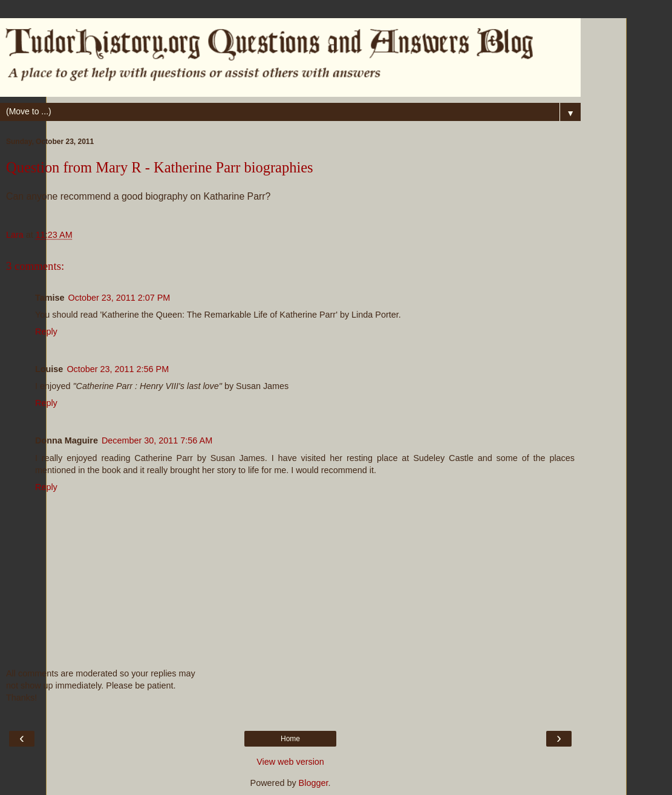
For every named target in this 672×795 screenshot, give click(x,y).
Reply (46, 332)
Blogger (314, 783)
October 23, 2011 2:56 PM (118, 369)
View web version (290, 762)
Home (290, 739)
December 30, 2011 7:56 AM (157, 440)
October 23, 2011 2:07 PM (119, 298)
